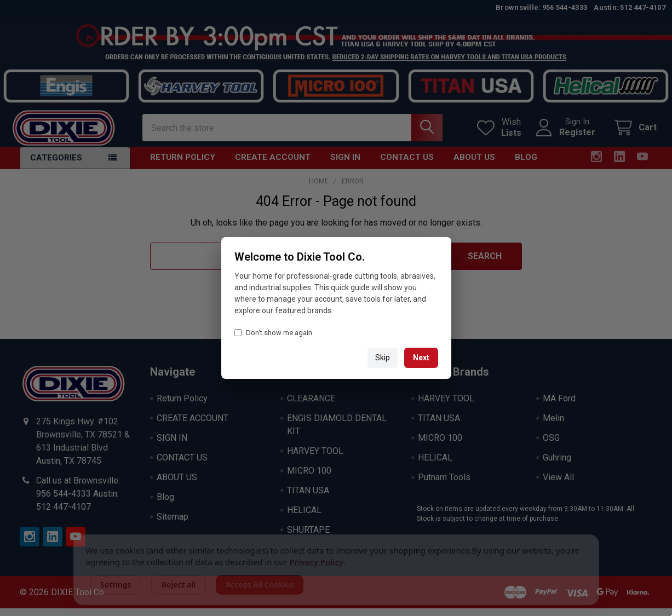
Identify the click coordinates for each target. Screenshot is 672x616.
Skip (383, 358)
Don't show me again (273, 333)
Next (421, 358)
